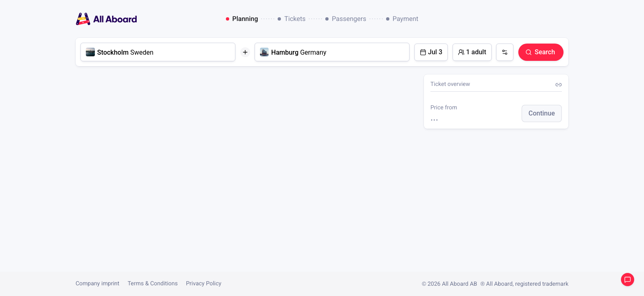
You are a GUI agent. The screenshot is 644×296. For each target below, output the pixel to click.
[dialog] (322, 19)
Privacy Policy (204, 284)
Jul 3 (431, 52)
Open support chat (628, 280)
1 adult (472, 52)
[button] (542, 113)
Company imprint (98, 284)
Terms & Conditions (153, 284)
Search (540, 52)
